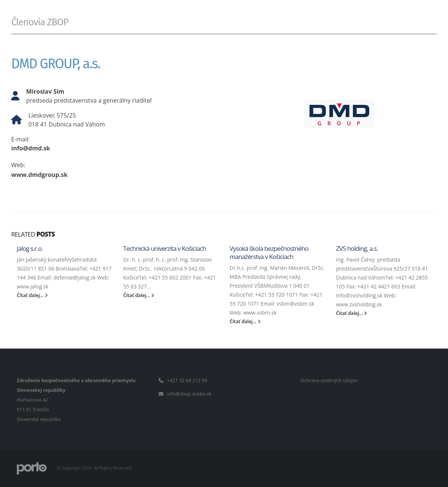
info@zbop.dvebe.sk (189, 394)
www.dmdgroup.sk (39, 175)
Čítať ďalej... (32, 295)
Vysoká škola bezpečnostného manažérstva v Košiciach (269, 252)
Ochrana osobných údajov (329, 380)
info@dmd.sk (31, 148)
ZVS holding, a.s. (357, 248)
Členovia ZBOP (40, 22)
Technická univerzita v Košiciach (165, 248)
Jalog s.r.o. (30, 248)
